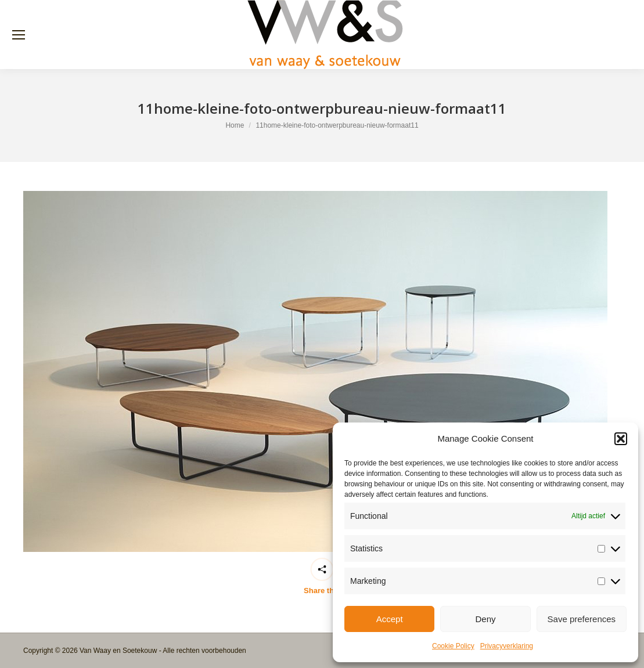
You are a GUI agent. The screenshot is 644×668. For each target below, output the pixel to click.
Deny (485, 619)
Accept (390, 619)
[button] (621, 439)
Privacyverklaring (507, 646)
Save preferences (582, 619)
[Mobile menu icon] (19, 35)
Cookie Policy (453, 646)
